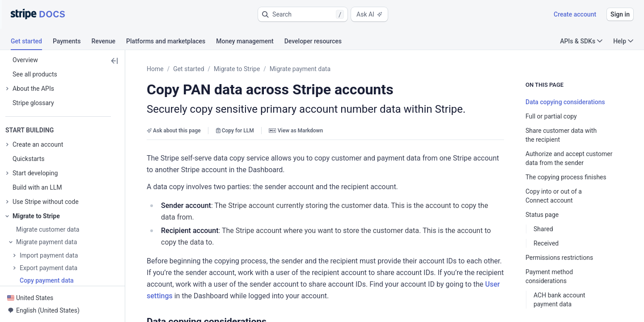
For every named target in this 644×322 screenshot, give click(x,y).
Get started (189, 69)
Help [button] (623, 41)
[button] (303, 14)
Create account (575, 14)
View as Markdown (296, 131)
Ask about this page (174, 131)
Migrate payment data (300, 69)
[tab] (32, 42)
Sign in (620, 14)
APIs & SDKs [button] (581, 41)
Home (155, 69)
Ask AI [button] (369, 14)
